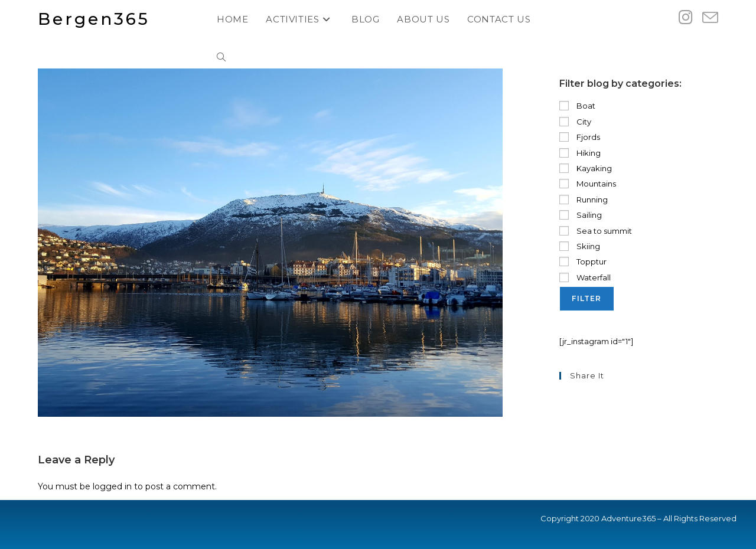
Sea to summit (596, 231)
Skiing (580, 246)
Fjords (580, 137)
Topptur (583, 262)
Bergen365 (94, 19)
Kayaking (586, 168)
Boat (577, 106)
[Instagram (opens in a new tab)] (686, 17)
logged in (112, 486)
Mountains (588, 184)
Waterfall (585, 277)
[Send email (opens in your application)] (710, 18)
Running (584, 200)
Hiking (580, 153)
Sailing (581, 215)
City (575, 122)
